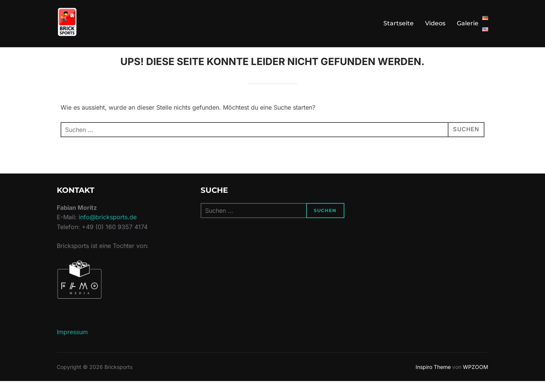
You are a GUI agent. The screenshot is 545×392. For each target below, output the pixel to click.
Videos (435, 23)
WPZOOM (476, 377)
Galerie (468, 23)
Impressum (72, 342)
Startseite (399, 23)
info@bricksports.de (108, 228)
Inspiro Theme (433, 377)
